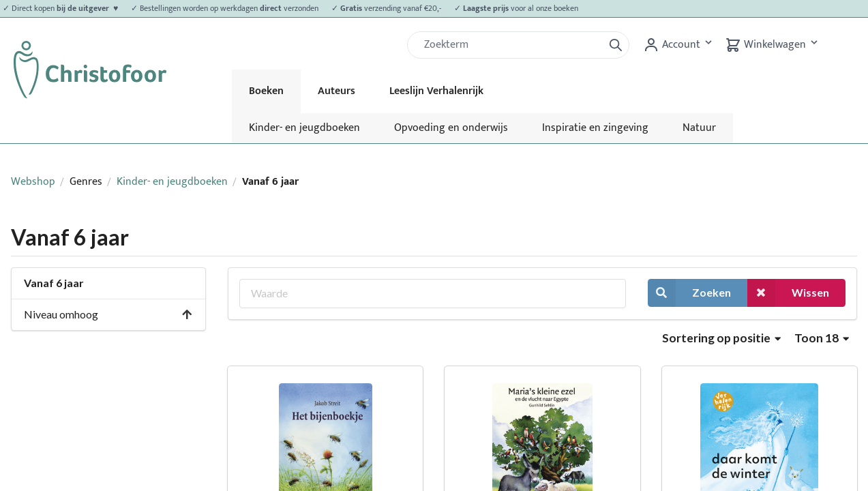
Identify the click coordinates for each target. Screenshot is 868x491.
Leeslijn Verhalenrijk (436, 91)
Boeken (266, 91)
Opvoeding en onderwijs (451, 128)
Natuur (699, 128)
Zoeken (689, 293)
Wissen (788, 293)
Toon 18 (822, 338)
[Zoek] (511, 45)
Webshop (33, 182)
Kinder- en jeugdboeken (304, 128)
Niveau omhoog (108, 314)
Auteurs (336, 91)
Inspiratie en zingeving (595, 128)
